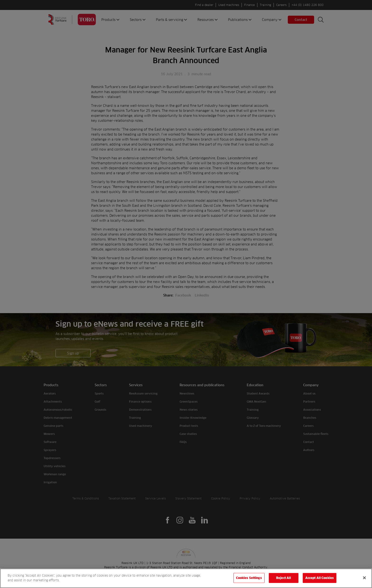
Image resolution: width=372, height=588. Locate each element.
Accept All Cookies (320, 581)
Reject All (284, 581)
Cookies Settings (249, 581)
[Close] (364, 581)
